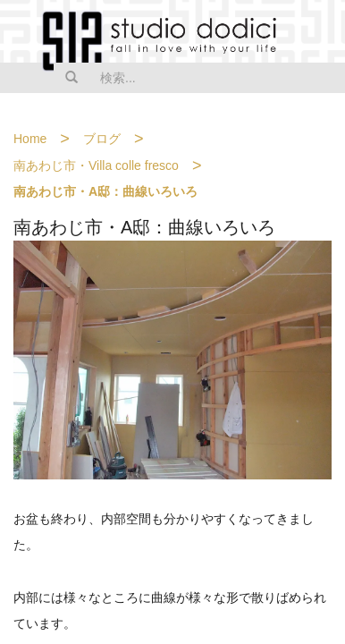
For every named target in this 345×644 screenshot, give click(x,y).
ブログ (102, 139)
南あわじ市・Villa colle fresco (96, 165)
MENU (320, 33)
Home (30, 139)
